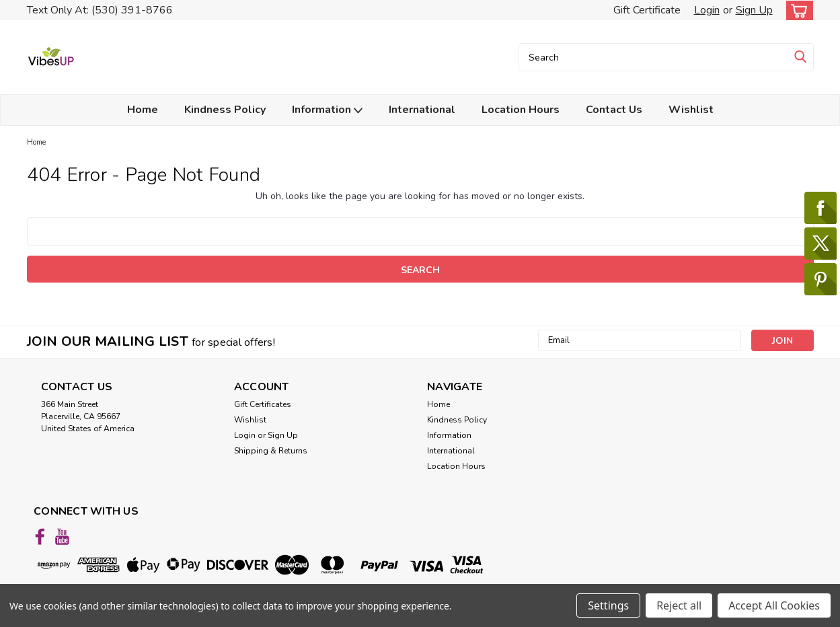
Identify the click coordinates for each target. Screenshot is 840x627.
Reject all (679, 605)
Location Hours (521, 110)
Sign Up (754, 10)
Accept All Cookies (774, 605)
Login (707, 10)
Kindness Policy (225, 110)
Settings (608, 605)
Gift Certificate (647, 10)
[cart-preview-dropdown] (797, 10)
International (422, 110)
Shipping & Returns (271, 451)
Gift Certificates (263, 404)
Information (327, 110)
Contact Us (614, 110)
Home (143, 110)
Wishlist (691, 110)
